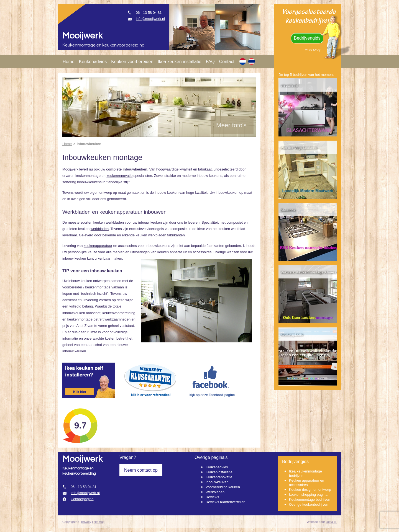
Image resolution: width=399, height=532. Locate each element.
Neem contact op (141, 470)
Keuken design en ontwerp (310, 490)
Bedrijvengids (307, 38)
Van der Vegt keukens (299, 148)
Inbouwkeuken (217, 482)
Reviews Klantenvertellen (226, 502)
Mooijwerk (82, 36)
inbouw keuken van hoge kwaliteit (181, 193)
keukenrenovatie (119, 176)
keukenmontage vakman (105, 287)
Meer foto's (231, 125)
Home (69, 62)
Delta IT (331, 522)
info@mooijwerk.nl (150, 19)
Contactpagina (82, 499)
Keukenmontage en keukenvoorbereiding (103, 45)
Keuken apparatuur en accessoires (307, 483)
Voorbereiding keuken (223, 487)
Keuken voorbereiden (132, 62)
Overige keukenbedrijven (309, 504)
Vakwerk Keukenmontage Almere (309, 272)
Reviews (212, 497)
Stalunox (288, 210)
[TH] (252, 61)
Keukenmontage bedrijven (310, 499)
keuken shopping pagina (308, 494)
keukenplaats (292, 335)
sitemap (99, 522)
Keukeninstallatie (219, 472)
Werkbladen (215, 492)
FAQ (210, 62)
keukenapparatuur (98, 246)
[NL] (243, 61)
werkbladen (100, 229)
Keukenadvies (93, 62)
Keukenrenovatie (219, 477)
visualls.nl (289, 85)
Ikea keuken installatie (179, 62)
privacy (86, 522)
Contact (227, 62)
